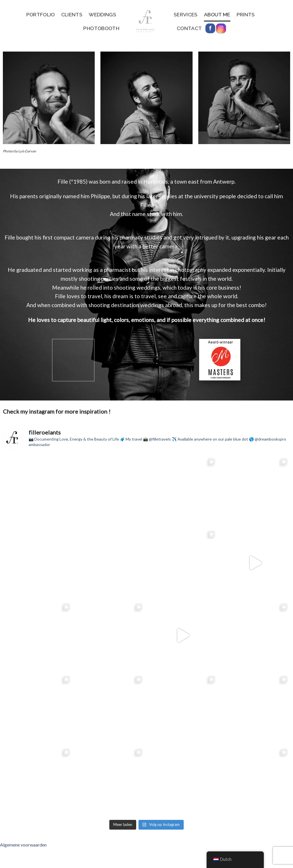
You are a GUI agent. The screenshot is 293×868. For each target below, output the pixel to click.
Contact (189, 28)
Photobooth (101, 28)
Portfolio (41, 14)
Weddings (102, 14)
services (186, 14)
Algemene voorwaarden (23, 845)
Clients (72, 14)
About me (217, 14)
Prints (246, 14)
